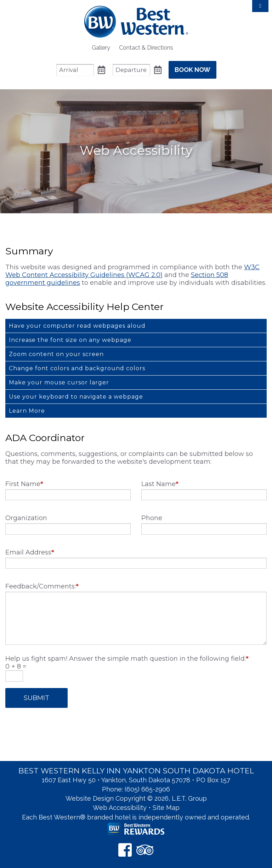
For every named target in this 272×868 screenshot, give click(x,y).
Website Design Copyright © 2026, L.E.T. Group (136, 798)
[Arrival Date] (75, 70)
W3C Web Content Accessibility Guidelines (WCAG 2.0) (132, 271)
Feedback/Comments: (42, 586)
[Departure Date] (131, 70)
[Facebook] (125, 850)
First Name (24, 484)
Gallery (101, 48)
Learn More (27, 411)
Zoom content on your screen (56, 354)
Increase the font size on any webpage (70, 340)
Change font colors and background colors (77, 368)
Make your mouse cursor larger (59, 382)
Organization (26, 518)
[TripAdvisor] (145, 850)
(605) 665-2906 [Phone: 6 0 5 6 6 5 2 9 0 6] (147, 789)
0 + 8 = (16, 666)
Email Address (30, 552)
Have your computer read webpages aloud (77, 326)
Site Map (166, 808)
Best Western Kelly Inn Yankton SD (136, 21)
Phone (152, 518)
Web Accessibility (120, 808)
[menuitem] (101, 48)
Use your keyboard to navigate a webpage (76, 397)
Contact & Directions (146, 48)
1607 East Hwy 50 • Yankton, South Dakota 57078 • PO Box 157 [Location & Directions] (136, 780)
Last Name (160, 484)
